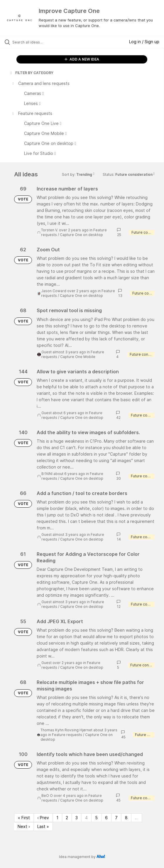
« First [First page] (24, 818)
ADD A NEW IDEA (82, 59)
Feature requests (67, 735)
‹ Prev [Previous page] (43, 818)
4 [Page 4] (86, 818)
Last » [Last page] (43, 826)
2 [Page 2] (67, 818)
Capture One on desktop (81, 235)
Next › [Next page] (24, 826)
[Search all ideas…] (46, 42)
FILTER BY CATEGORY (31, 73)
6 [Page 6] (106, 818)
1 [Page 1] (57, 818)
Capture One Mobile (78, 357)
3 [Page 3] (77, 818)
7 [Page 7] (116, 818)
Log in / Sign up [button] (144, 42)
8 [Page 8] (126, 818)
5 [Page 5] (96, 818)
